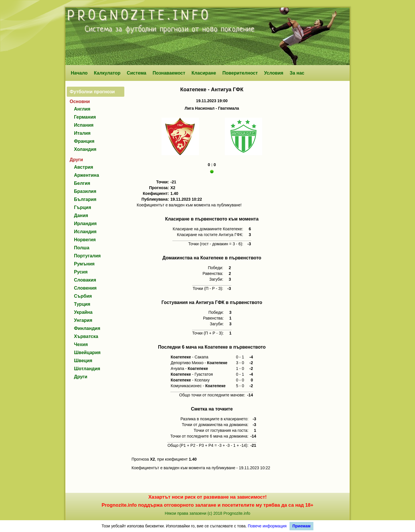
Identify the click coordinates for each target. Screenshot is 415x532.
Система (137, 73)
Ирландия (85, 224)
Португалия (87, 256)
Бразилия (85, 191)
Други (81, 377)
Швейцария (87, 353)
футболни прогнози (157, 29)
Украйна (83, 312)
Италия (82, 133)
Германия (85, 117)
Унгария (83, 320)
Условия (274, 73)
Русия (81, 272)
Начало (79, 73)
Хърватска (86, 336)
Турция (82, 304)
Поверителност (240, 73)
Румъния (84, 264)
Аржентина (86, 175)
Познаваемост (169, 73)
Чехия (81, 344)
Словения (85, 288)
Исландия (85, 232)
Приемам (301, 526)
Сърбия (83, 296)
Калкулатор (107, 73)
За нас (297, 73)
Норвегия (85, 240)
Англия (82, 109)
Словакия (85, 280)
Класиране (204, 73)
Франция (84, 141)
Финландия (87, 328)
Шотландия (87, 369)
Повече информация (267, 526)
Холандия (85, 149)
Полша (82, 248)
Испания (84, 125)
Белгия (82, 183)
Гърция (83, 207)
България (85, 199)
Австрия (84, 167)
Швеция (83, 361)
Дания (81, 215)
